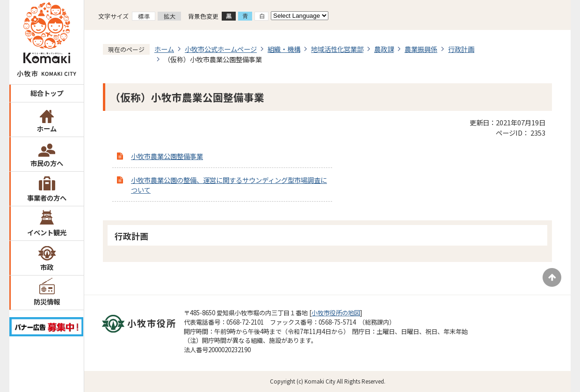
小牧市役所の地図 (336, 313)
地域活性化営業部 (337, 49)
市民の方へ (47, 163)
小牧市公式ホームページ (221, 49)
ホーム (47, 128)
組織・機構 (284, 49)
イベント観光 (47, 232)
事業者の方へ (47, 198)
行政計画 (461, 49)
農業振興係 (421, 49)
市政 (47, 267)
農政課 (384, 49)
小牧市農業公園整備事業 (167, 156)
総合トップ (47, 93)
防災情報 (47, 301)
